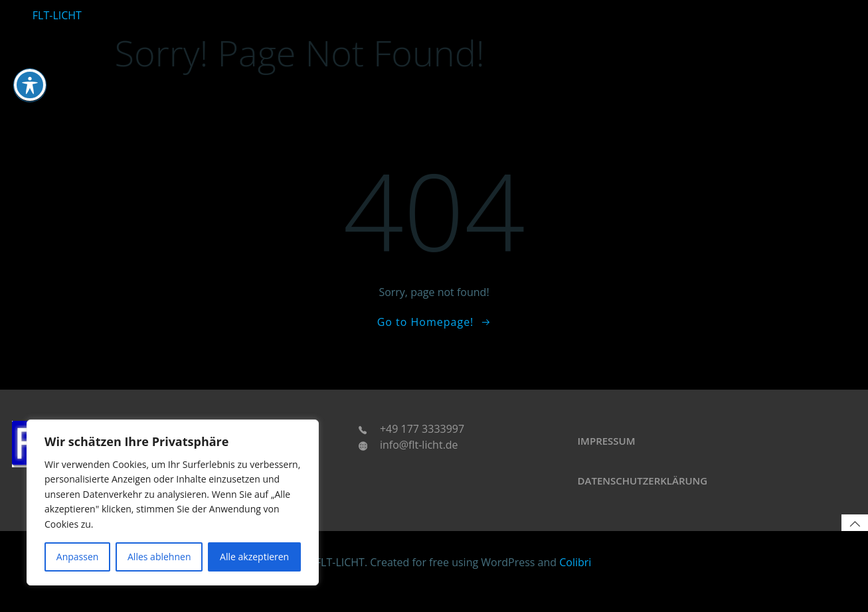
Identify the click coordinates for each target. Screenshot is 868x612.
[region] (173, 502)
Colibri (575, 583)
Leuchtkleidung (681, 8)
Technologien (752, 8)
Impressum (613, 458)
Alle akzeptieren (254, 557)
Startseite (489, 8)
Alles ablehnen (159, 557)
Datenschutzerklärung (649, 498)
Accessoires (815, 8)
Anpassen (78, 557)
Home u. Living (607, 8)
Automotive (541, 8)
